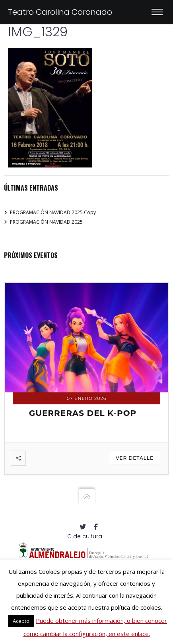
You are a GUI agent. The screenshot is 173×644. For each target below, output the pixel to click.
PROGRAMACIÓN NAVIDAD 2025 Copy (53, 212)
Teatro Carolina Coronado (60, 12)
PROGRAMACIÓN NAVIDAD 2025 (46, 222)
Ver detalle (135, 458)
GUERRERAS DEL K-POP (83, 413)
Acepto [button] (21, 621)
